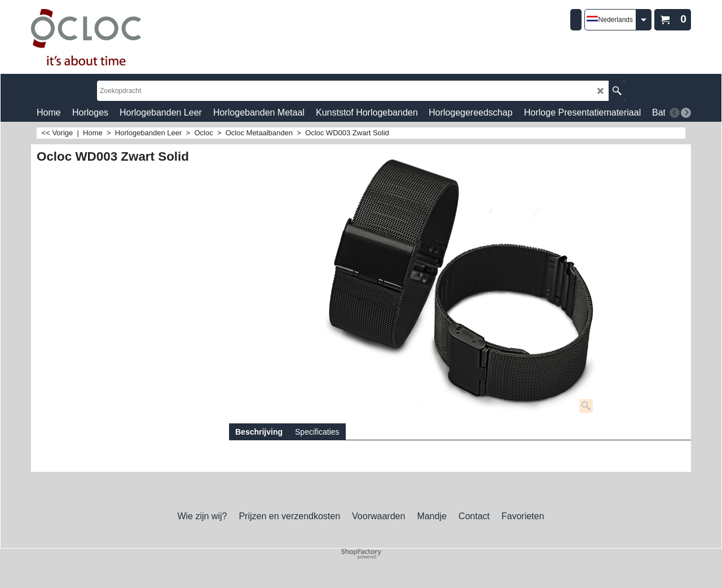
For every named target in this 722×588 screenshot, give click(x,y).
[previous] (675, 113)
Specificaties (317, 432)
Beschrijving (259, 432)
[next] (686, 113)
